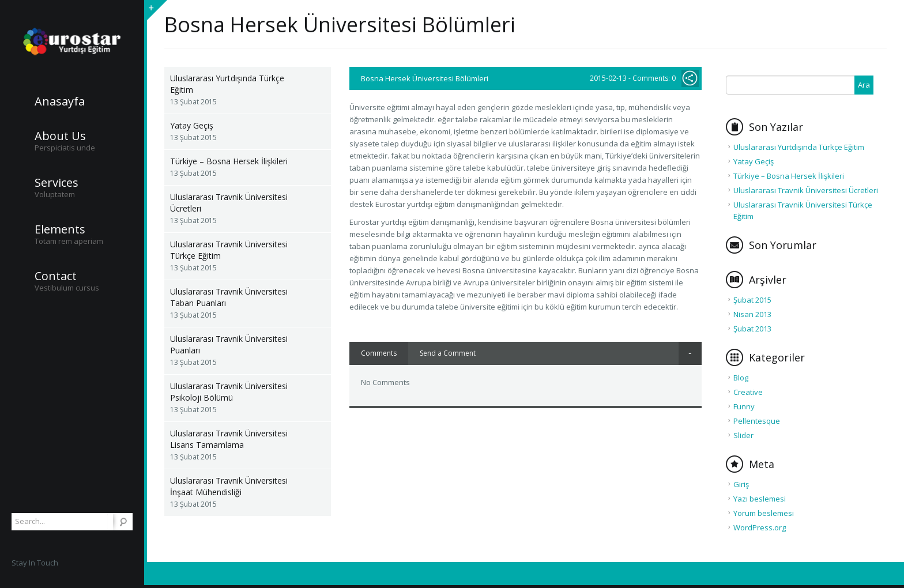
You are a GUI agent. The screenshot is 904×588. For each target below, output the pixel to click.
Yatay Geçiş (192, 125)
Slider (743, 435)
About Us (60, 136)
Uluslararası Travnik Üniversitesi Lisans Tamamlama (229, 439)
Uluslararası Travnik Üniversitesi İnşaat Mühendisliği (229, 486)
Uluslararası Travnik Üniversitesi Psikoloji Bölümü (229, 392)
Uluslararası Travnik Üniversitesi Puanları (229, 344)
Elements (60, 229)
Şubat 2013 (752, 329)
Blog (741, 378)
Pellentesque (757, 421)
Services (56, 183)
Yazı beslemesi (760, 499)
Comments (379, 353)
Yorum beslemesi (764, 513)
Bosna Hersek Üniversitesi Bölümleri (425, 78)
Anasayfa (60, 101)
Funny (744, 406)
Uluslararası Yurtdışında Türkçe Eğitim (227, 84)
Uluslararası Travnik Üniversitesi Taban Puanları (229, 297)
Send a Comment (448, 353)
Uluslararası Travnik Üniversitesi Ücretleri (229, 203)
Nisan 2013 (752, 314)
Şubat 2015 (752, 300)
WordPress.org (760, 527)
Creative (748, 392)
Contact (56, 276)
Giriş (741, 484)
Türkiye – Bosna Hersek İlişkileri (229, 161)
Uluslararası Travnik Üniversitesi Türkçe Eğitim (229, 250)
